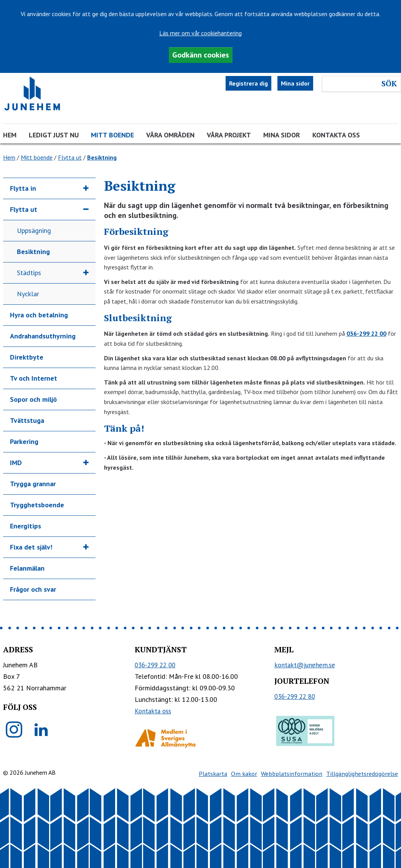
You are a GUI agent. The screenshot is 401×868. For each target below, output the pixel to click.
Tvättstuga (27, 420)
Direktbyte (27, 357)
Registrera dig (248, 83)
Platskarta (213, 774)
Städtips (29, 273)
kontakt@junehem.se (305, 665)
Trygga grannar (33, 484)
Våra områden (170, 135)
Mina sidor (295, 83)
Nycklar (28, 294)
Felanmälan (27, 568)
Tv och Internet (34, 378)
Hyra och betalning (39, 315)
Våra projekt (229, 135)
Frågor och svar (33, 589)
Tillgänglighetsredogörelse (362, 774)
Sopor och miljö (33, 399)
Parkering (24, 441)
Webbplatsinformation (292, 774)
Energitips (26, 526)
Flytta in (23, 188)
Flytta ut (70, 157)
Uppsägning (34, 230)
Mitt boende (112, 135)
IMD (16, 463)
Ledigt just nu (54, 135)
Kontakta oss (336, 135)
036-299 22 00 (366, 333)
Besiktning (33, 252)
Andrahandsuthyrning (43, 336)
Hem (10, 135)
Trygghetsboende (37, 505)
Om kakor (244, 774)
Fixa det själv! (31, 547)
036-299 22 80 (295, 696)
